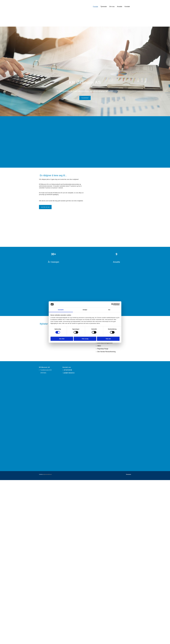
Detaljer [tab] (85, 310)
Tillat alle (108, 339)
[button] (85, 98)
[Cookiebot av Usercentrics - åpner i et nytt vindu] (112, 304)
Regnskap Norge (103, 349)
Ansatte (120, 7)
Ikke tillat (62, 339)
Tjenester (104, 7)
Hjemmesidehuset (48, 474)
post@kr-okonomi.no (69, 373)
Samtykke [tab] (61, 310)
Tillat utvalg (85, 339)
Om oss (112, 7)
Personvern (129, 474)
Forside (95, 7)
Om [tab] (109, 310)
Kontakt (127, 7)
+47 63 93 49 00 (68, 370)
